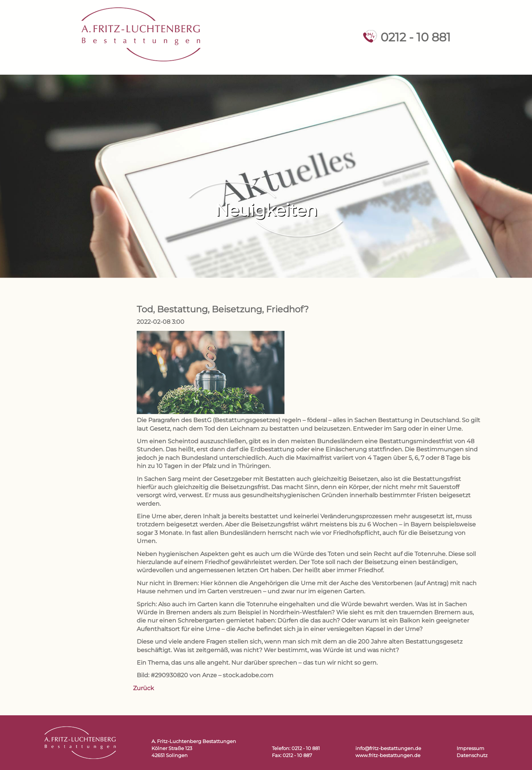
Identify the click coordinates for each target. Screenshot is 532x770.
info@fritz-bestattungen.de (388, 748)
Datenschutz (472, 755)
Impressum (470, 748)
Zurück (144, 688)
